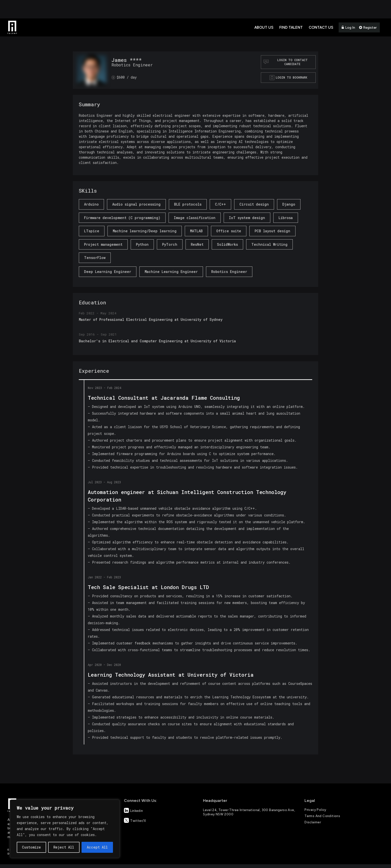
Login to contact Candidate (286, 62)
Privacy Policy (315, 810)
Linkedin (133, 810)
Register (368, 28)
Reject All (64, 847)
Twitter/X (135, 820)
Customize (31, 847)
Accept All (97, 847)
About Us (264, 27)
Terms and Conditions (322, 816)
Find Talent (291, 27)
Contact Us (321, 27)
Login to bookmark (292, 77)
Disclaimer (313, 822)
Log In (348, 28)
